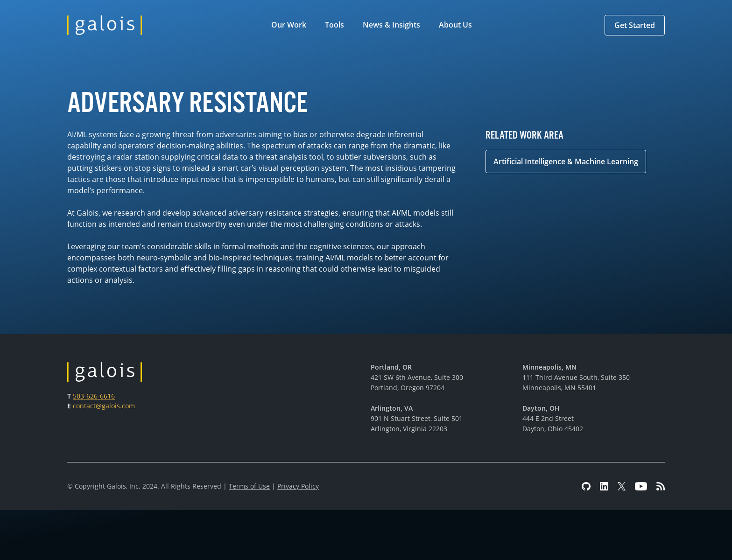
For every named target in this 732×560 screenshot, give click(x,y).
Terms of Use (249, 486)
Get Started (635, 25)
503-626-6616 (94, 396)
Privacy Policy (298, 486)
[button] (291, 25)
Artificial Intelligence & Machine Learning (566, 161)
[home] (105, 25)
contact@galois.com (104, 406)
